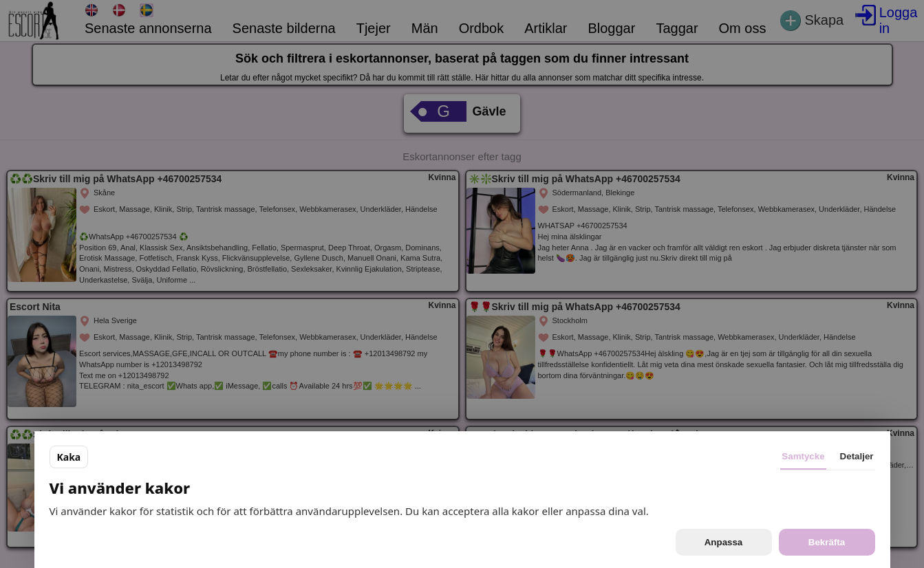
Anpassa (724, 542)
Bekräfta (827, 542)
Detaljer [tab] (857, 456)
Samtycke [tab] (803, 456)
